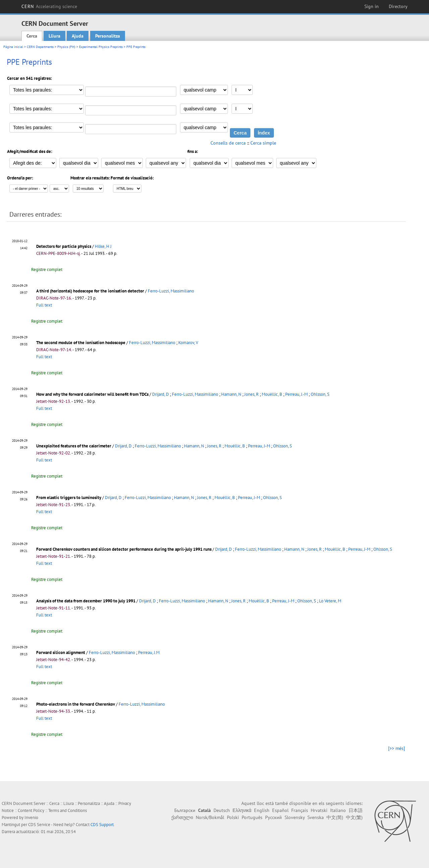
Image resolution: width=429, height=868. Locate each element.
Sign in (372, 6)
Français (300, 810)
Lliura (54, 36)
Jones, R (252, 394)
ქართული (182, 817)
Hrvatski (319, 810)
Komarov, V (188, 343)
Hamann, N (231, 394)
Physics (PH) (66, 47)
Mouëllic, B (272, 394)
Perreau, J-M (259, 446)
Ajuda (78, 36)
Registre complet (47, 269)
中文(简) (335, 817)
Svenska (316, 817)
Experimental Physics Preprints (101, 47)
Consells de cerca (228, 143)
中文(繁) (354, 817)
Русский (273, 817)
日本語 (356, 810)
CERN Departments (40, 47)
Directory (398, 6)
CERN (49, 6)
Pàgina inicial (13, 47)
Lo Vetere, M (330, 601)
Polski (233, 817)
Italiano (338, 810)
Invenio (31, 818)
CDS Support (102, 825)
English (262, 810)
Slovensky (295, 817)
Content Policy (31, 810)
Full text (44, 305)
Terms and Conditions (68, 810)
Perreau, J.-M (296, 394)
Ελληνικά (242, 810)
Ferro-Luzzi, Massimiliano (171, 291)
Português (252, 817)
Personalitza (108, 36)
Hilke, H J (103, 246)
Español (280, 810)
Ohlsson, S (320, 394)
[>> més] (396, 748)
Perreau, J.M (149, 653)
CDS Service (39, 825)
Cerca (32, 36)
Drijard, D (161, 394)
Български (185, 810)
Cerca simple (263, 143)
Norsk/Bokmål (210, 817)
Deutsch (222, 810)
